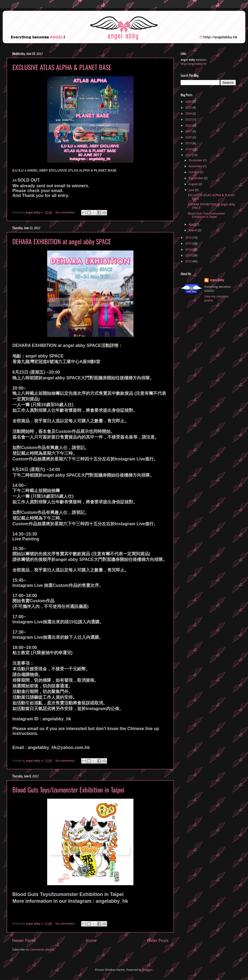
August (194, 184)
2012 (189, 261)
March (193, 230)
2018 (189, 149)
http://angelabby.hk (193, 64)
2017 (189, 155)
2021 (189, 131)
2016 (189, 238)
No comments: (66, 213)
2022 (189, 126)
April (192, 224)
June (192, 190)
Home (91, 941)
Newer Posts (24, 941)
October (194, 172)
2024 (189, 114)
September (196, 178)
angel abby (217, 280)
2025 (189, 108)
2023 (189, 120)
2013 (189, 255)
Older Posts (158, 941)
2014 (189, 250)
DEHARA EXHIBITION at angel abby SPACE (62, 241)
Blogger (147, 970)
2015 (189, 244)
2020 (189, 137)
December (196, 160)
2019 (189, 143)
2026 (189, 102)
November (196, 166)
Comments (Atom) (42, 950)
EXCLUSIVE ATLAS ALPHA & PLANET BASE (62, 67)
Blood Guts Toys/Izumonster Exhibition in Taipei (68, 790)
